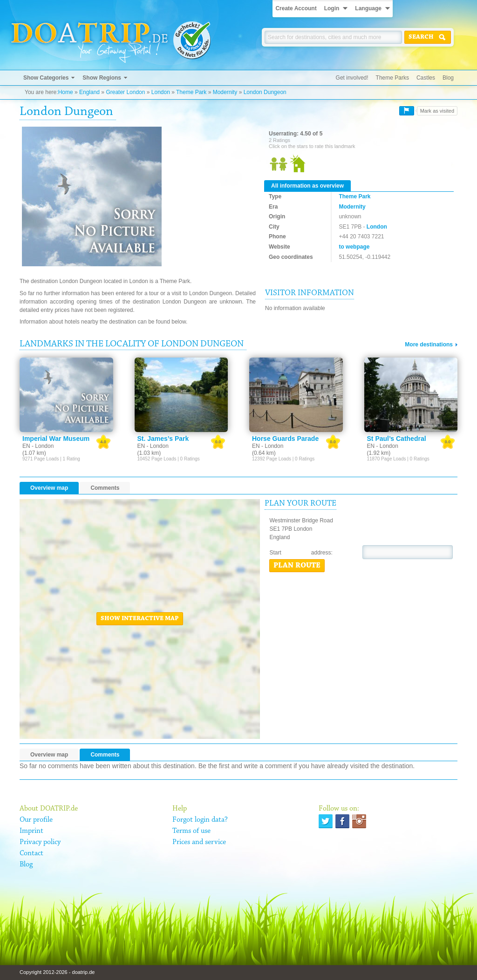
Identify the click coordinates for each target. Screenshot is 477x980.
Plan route (297, 566)
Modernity (225, 92)
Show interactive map (140, 619)
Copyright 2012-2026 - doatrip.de (57, 972)
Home (66, 92)
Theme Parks (392, 78)
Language (368, 8)
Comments (105, 488)
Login (332, 8)
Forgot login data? (200, 820)
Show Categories (46, 78)
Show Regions (102, 78)
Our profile (36, 820)
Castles (426, 78)
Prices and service (199, 842)
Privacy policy (40, 842)
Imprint (31, 831)
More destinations (429, 345)
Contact (31, 853)
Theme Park (191, 92)
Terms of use (191, 831)
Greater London (125, 92)
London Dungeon (265, 92)
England (89, 92)
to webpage (354, 247)
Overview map (49, 488)
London (161, 92)
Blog (448, 78)
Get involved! (352, 78)
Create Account (296, 8)
